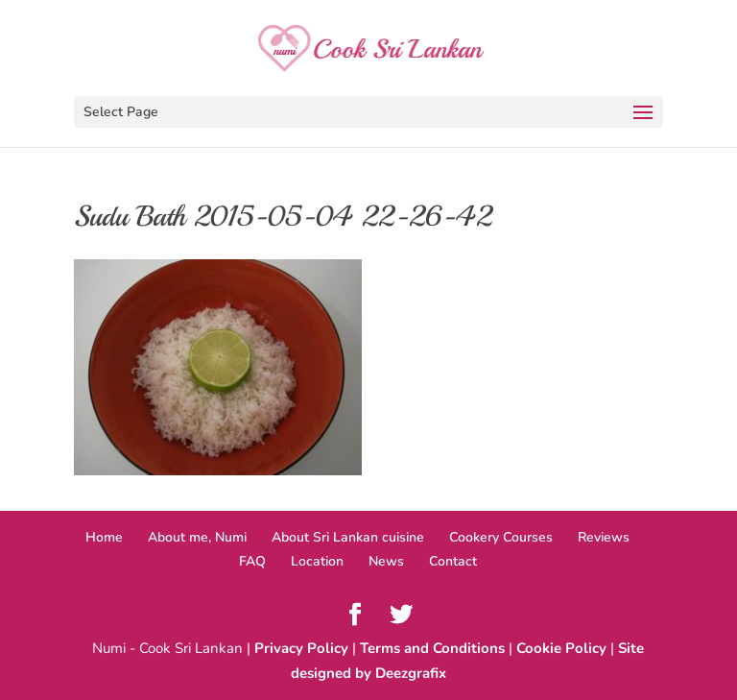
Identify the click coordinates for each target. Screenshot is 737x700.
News (386, 561)
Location (317, 561)
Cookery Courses (501, 537)
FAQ (252, 561)
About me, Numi (197, 537)
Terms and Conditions (432, 648)
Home (104, 537)
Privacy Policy (301, 648)
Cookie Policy (561, 648)
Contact (453, 561)
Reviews (604, 537)
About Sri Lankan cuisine (348, 537)
